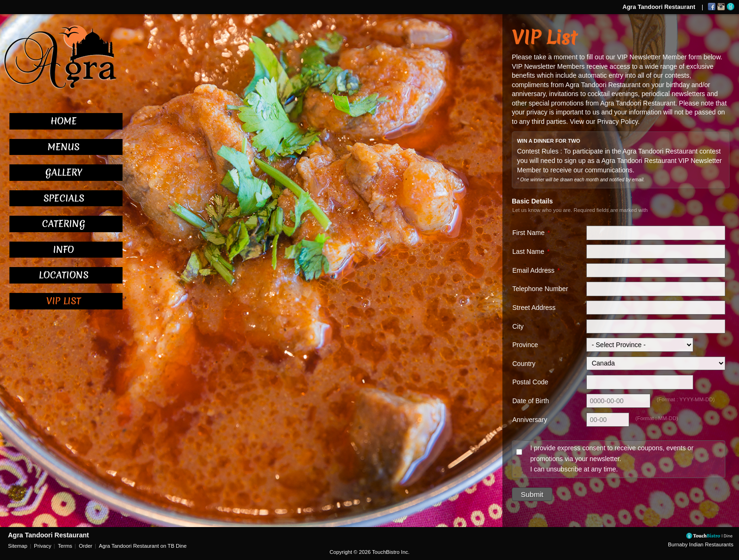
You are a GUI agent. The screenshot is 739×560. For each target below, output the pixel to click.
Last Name (528, 252)
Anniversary (530, 420)
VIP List (64, 301)
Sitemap (18, 546)
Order (86, 546)
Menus (64, 147)
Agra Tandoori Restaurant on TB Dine (143, 546)
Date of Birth (531, 401)
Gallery (64, 172)
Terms (65, 546)
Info (64, 250)
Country (524, 364)
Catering (64, 224)
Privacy (43, 546)
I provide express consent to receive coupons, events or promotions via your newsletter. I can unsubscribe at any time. (612, 459)
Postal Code (530, 382)
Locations (64, 275)
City (518, 326)
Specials (64, 198)
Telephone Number (540, 289)
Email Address (533, 270)
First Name (528, 233)
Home (64, 121)
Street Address (534, 308)
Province (525, 345)
